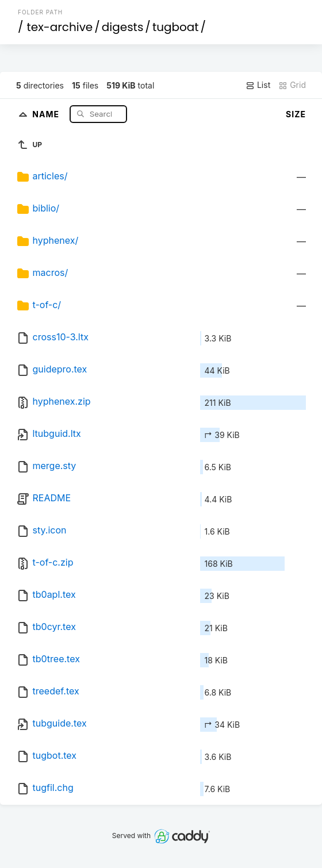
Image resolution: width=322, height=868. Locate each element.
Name (47, 114)
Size (296, 114)
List (258, 85)
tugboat (176, 27)
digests (123, 27)
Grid (292, 85)
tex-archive (60, 27)
